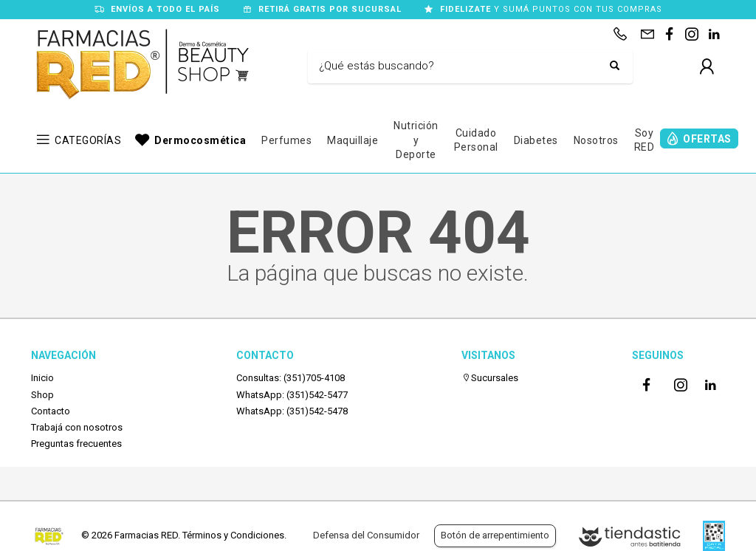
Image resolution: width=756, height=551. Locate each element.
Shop (42, 395)
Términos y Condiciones (233, 535)
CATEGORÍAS (88, 140)
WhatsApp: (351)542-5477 (292, 395)
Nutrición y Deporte (416, 140)
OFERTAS (707, 139)
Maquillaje (353, 140)
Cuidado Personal (476, 140)
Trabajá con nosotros (77, 427)
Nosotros (596, 140)
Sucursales (490, 378)
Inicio (42, 378)
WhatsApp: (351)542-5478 (292, 411)
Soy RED (645, 140)
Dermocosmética (200, 140)
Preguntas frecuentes (76, 444)
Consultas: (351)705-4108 (291, 378)
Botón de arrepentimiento (495, 535)
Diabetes (536, 140)
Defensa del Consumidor (366, 535)
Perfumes (286, 140)
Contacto (51, 411)
